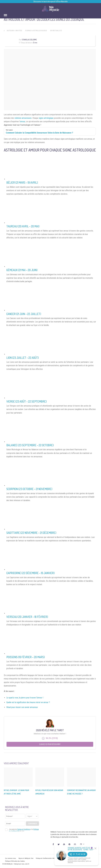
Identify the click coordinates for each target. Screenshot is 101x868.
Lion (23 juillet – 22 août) (23, 358)
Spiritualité (56, 31)
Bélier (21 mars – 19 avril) (22, 182)
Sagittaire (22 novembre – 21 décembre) (31, 533)
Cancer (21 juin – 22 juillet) (24, 314)
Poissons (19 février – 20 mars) (26, 657)
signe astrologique (46, 118)
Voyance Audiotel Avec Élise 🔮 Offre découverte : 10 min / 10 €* (81, 849)
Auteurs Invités (15, 31)
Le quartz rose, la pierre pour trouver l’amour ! (25, 698)
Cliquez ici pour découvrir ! (50, 744)
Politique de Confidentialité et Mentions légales (49, 858)
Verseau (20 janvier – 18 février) (27, 617)
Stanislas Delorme (29, 40)
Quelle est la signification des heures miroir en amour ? (28, 702)
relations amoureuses (23, 118)
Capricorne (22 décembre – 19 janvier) (30, 573)
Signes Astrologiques (36, 31)
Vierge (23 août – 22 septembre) (27, 401)
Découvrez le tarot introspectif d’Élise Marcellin (51, 2)
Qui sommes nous (11, 858)
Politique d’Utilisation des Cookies (15, 861)
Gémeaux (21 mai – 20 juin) (22, 270)
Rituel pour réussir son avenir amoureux (22, 707)
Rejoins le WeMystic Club (26, 858)
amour (23, 121)
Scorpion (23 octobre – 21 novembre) (29, 489)
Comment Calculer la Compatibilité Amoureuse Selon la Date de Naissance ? (39, 133)
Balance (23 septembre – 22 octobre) (30, 445)
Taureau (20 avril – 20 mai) (23, 226)
